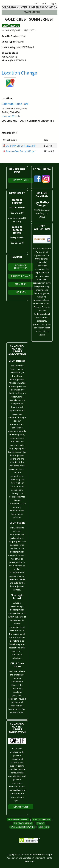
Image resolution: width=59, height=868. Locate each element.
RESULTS (15, 26)
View (6, 26)
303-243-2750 (17, 213)
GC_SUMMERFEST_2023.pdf (21, 146)
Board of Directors (21, 267)
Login (53, 3)
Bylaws (41, 823)
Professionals (21, 276)
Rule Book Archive (23, 823)
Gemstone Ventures (32, 858)
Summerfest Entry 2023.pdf (21, 151)
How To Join (21, 180)
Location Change (19, 73)
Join (44, 3)
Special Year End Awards (22, 827)
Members (21, 284)
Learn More (21, 807)
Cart (36, 3)
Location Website (11, 116)
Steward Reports (41, 819)
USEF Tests (44, 827)
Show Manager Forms (18, 819)
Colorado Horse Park (15, 104)
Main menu (32, 12)
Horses (21, 292)
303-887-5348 (17, 243)
